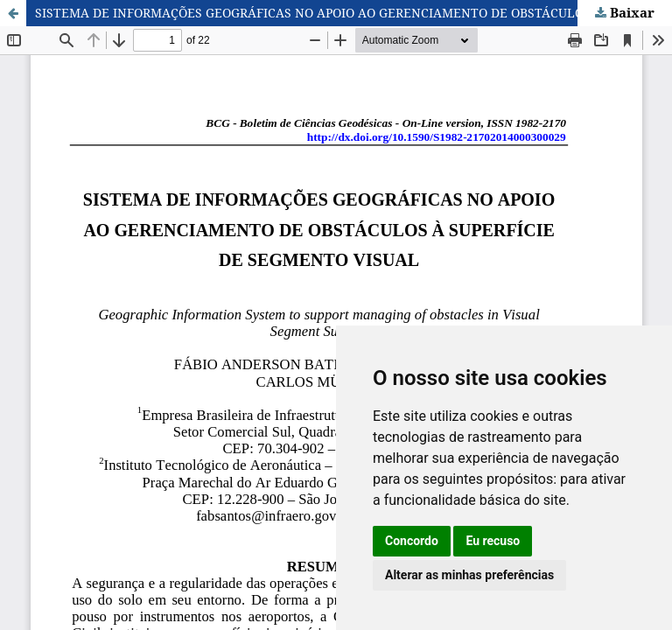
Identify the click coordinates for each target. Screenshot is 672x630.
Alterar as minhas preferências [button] (469, 575)
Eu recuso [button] (493, 541)
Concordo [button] (412, 541)
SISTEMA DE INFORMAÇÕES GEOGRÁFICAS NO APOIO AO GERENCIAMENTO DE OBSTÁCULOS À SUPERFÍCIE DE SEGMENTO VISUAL (353, 13)
